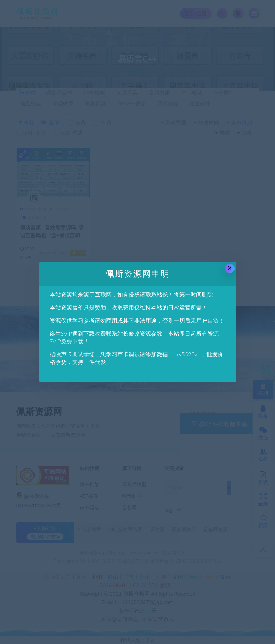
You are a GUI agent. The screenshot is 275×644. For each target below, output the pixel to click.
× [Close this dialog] (230, 268)
